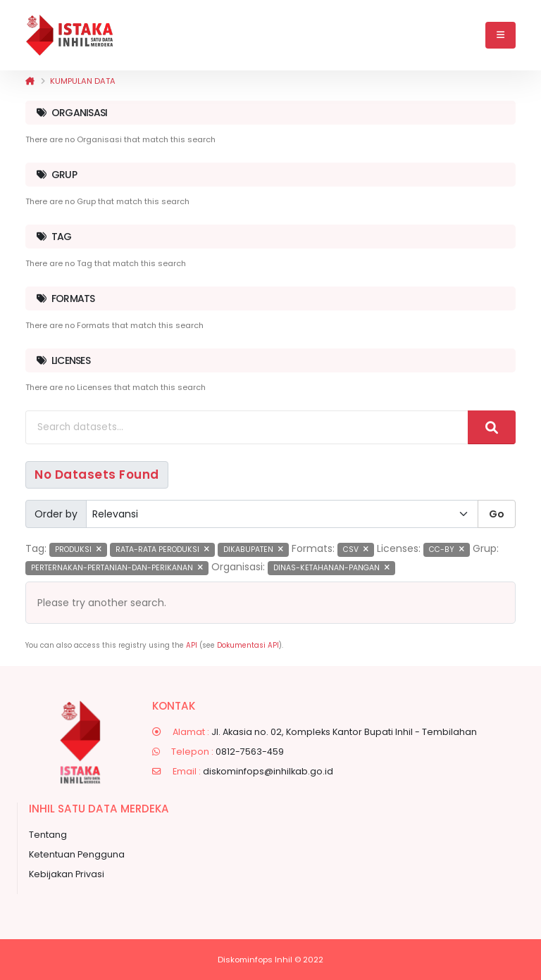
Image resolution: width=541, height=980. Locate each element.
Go (497, 514)
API (192, 645)
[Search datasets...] (247, 427)
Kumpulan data (83, 81)
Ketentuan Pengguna (77, 854)
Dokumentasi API (248, 645)
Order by (56, 514)
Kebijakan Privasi (67, 874)
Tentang (48, 835)
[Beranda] (30, 81)
